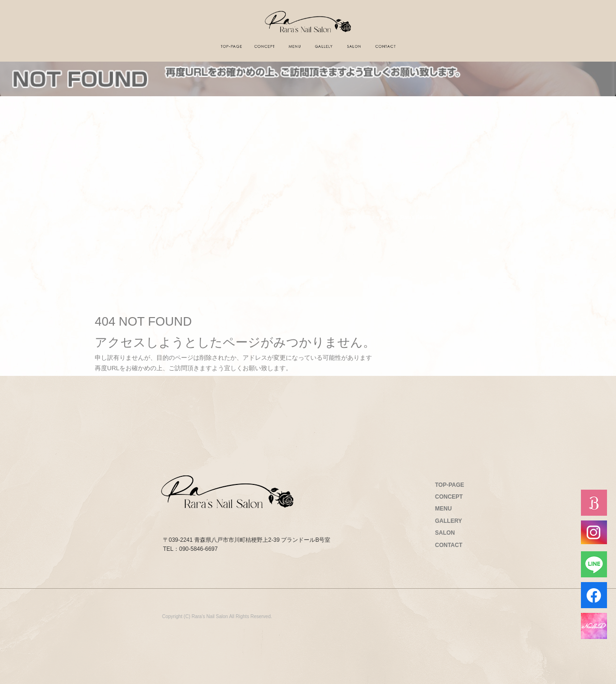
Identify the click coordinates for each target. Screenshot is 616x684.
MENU (443, 509)
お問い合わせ (385, 46)
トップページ (231, 46)
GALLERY (448, 521)
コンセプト (264, 46)
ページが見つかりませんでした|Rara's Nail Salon (385, 217)
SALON (445, 533)
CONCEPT (449, 497)
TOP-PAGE (450, 485)
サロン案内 (353, 46)
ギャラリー (323, 46)
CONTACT (449, 545)
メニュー (294, 46)
